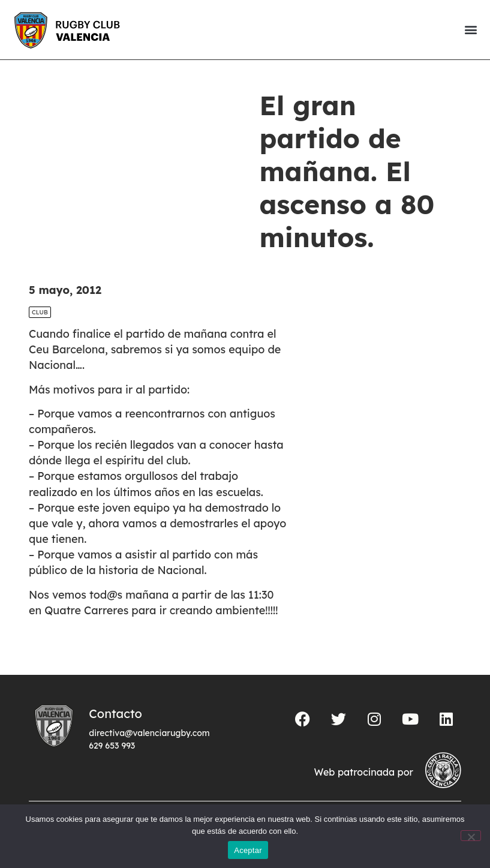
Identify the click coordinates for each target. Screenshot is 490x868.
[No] (471, 836)
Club (40, 312)
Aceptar (248, 850)
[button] (471, 30)
